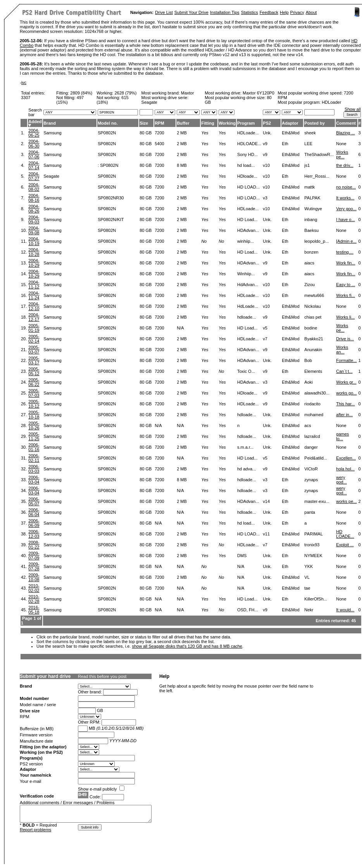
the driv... (345, 165)
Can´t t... (344, 371)
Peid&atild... (316, 458)
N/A (180, 328)
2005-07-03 (34, 393)
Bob (308, 360)
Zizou (309, 285)
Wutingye (313, 209)
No (204, 241)
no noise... (346, 187)
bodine (311, 328)
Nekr (309, 610)
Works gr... (346, 382)
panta (310, 512)
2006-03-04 (34, 480)
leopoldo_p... (316, 241)
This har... (345, 404)
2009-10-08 (34, 577)
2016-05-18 (34, 610)
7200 (159, 133)
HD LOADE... (345, 534)
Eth (285, 144)
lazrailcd (312, 436)
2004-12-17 (34, 317)
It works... (345, 198)
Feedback (269, 12)
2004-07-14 (34, 165)
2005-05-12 (34, 371)
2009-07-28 (34, 566)
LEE (308, 144)
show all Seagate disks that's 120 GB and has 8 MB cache (187, 646)
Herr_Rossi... (317, 176)
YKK (309, 566)
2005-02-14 (34, 339)
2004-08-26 (34, 209)
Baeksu (311, 230)
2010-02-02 (34, 588)
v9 (265, 144)
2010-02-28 (34, 599)
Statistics (250, 12)
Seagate (51, 176)
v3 (265, 198)
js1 (307, 165)
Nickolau (312, 306)
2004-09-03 (34, 220)
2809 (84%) (81, 93)
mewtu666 (314, 295)
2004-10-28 (34, 252)
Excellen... (346, 458)
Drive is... (345, 339)
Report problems (35, 830)
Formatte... (346, 360)
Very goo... (346, 209)
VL (307, 577)
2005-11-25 (34, 436)
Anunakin (313, 350)
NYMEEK (313, 556)
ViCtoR (311, 469)
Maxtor (188, 93)
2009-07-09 (34, 556)
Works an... (342, 350)
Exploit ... (345, 545)
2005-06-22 (34, 382)
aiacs (309, 263)
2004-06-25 (34, 133)
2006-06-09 (34, 523)
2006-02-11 (34, 458)
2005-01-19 (34, 328)
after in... (344, 415)
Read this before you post (102, 676)
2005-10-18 (34, 415)
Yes (205, 133)
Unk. (267, 133)
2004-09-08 (34, 230)
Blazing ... (345, 133)
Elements (313, 371)
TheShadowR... (319, 154)
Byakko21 (314, 339)
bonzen (311, 252)
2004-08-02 (34, 187)
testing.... (345, 252)
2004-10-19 (34, 241)
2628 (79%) (125, 93)
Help (284, 12)
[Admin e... (346, 241)
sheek (310, 133)
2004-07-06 (34, 154)
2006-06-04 (34, 512)
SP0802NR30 (111, 198)
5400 (159, 144)
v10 (266, 165)
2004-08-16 (34, 198)
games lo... (342, 436)
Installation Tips (225, 12)
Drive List (164, 12)
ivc (24, 82)
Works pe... (342, 154)
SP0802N (107, 133)
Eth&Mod (290, 133)
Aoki (308, 382)
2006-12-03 (34, 534)
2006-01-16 (34, 447)
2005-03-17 (34, 360)
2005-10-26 (34, 425)
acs (308, 425)
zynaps (311, 480)
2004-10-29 (34, 263)
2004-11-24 (34, 295)
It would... (345, 610)
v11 (266, 534)
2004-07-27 (34, 176)
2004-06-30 (34, 144)
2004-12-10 (34, 306)
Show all (353, 109)
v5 (265, 328)
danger (311, 447)
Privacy (297, 12)
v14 (266, 501)
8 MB (182, 165)
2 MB (182, 133)
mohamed (314, 415)
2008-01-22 (34, 545)
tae (307, 588)
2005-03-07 (34, 350)
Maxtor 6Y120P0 (259, 93)
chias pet (313, 317)
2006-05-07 (34, 501)
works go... (346, 393)
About (311, 12)
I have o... (345, 220)
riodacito (312, 404)
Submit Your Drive (191, 12)
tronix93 (312, 545)
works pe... (346, 501)
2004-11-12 (34, 285)
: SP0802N (108, 165)
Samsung (52, 133)
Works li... (345, 317)
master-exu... (317, 501)
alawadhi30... (317, 393)
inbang (311, 220)
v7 (265, 339)
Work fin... (346, 263)
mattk (309, 187)
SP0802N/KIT (111, 220)
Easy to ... (346, 285)
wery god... (341, 480)
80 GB (146, 133)
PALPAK (312, 198)
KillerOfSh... (316, 599)
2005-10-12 (34, 404)
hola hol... (345, 469)
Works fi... (346, 295)
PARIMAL (313, 534)
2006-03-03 (34, 469)
